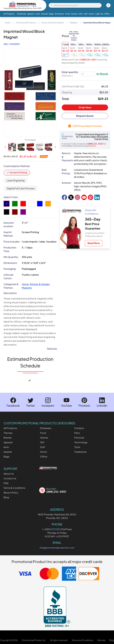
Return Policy (11, 493)
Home (91, 14)
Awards (44, 14)
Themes (8, 433)
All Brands (22, 14)
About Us (9, 474)
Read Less (52, 348)
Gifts (81, 14)
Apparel (31, 14)
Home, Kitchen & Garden (53, 23)
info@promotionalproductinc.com (57, 548)
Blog (6, 497)
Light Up (99, 14)
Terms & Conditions (14, 488)
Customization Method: (17, 166)
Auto (38, 14)
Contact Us (10, 478)
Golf (85, 14)
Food (67, 14)
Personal (79, 438)
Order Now (85, 107)
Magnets (74, 23)
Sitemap (101, 640)
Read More (94, 243)
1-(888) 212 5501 (52, 529)
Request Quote (85, 116)
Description (10, 293)
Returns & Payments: (67, 157)
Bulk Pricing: (66, 172)
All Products (9, 14)
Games (74, 14)
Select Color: (11, 197)
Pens (77, 433)
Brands (8, 438)
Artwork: (67, 183)
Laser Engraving (16, 180)
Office (107, 14)
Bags (51, 14)
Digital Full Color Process (21, 188)
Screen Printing (17, 172)
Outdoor (79, 428)
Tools (77, 447)
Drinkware (59, 14)
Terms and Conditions (83, 640)
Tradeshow (80, 452)
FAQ (6, 483)
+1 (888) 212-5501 (87, 60)
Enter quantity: (70, 74)
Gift (42, 442)
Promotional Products (26, 23)
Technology (81, 442)
